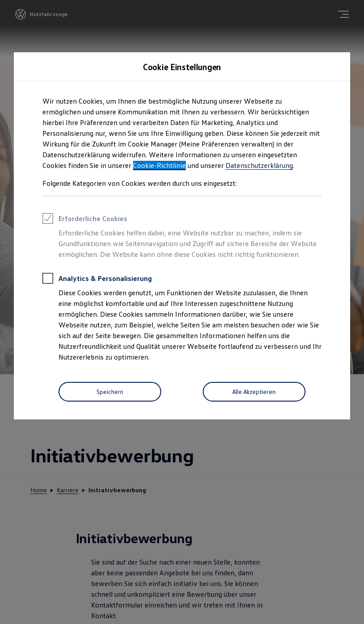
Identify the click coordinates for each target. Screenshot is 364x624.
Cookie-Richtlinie (159, 165)
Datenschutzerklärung (259, 165)
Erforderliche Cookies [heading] (85, 220)
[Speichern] (110, 392)
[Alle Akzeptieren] (254, 392)
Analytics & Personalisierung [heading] (97, 280)
